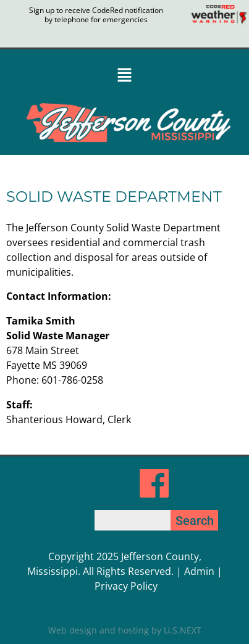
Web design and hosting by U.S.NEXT (125, 630)
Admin (199, 571)
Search (195, 521)
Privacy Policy (126, 586)
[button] (124, 76)
